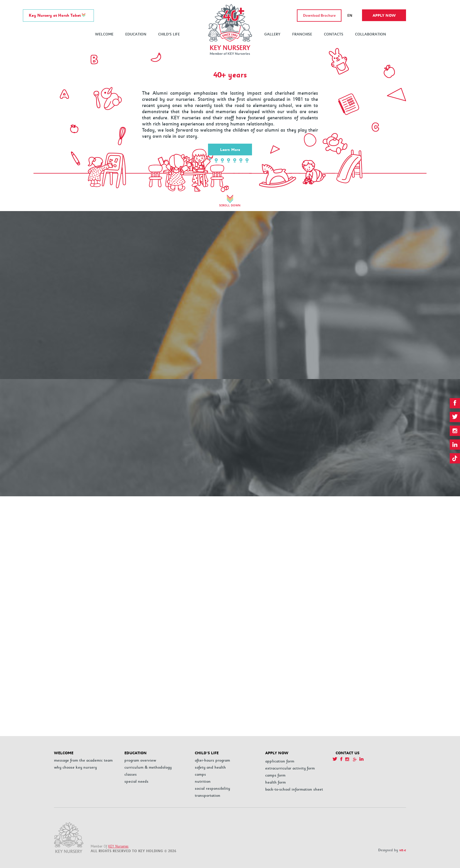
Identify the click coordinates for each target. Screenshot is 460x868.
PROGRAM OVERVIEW (140, 760)
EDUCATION (136, 34)
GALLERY (272, 34)
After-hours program (212, 760)
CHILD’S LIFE (169, 34)
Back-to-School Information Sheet (294, 789)
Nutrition (203, 781)
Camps (200, 774)
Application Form (280, 761)
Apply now (384, 16)
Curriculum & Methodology (148, 767)
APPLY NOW (277, 753)
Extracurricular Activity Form (290, 768)
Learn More (230, 150)
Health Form (275, 782)
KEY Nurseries (118, 846)
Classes (131, 774)
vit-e (403, 850)
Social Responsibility (212, 788)
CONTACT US (347, 753)
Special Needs (136, 781)
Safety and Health (210, 767)
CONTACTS (334, 34)
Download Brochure (319, 16)
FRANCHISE (302, 34)
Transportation (208, 795)
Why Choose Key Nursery (75, 767)
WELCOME (104, 34)
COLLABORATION (371, 34)
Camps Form (275, 775)
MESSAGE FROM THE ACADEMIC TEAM (83, 760)
